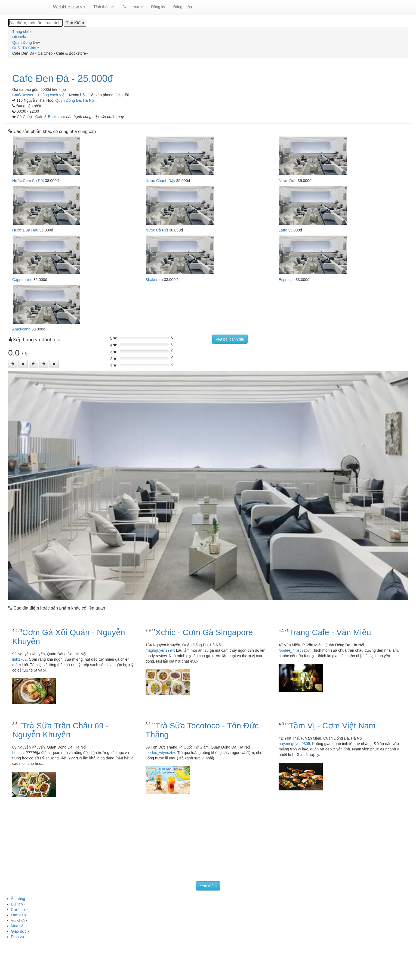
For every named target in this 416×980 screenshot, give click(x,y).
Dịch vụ (18, 937)
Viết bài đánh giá (230, 339)
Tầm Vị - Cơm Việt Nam (332, 726)
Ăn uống (18, 899)
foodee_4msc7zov (294, 650)
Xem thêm (208, 886)
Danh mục (133, 7)
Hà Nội (89, 100)
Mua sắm (19, 926)
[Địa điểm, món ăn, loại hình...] (35, 23)
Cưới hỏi (18, 910)
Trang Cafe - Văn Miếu (330, 632)
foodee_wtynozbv (160, 753)
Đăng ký (158, 7)
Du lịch (17, 904)
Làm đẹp (18, 915)
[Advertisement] (208, 840)
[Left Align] (13, 364)
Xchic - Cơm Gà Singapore (204, 632)
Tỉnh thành (104, 7)
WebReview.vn (69, 7)
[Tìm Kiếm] (75, 23)
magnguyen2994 (160, 650)
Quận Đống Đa (68, 100)
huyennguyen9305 (294, 744)
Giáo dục (19, 931)
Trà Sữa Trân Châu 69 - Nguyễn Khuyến (60, 730)
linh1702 (19, 659)
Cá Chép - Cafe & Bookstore (41, 117)
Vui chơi (18, 920)
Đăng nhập (183, 7)
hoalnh (18, 753)
